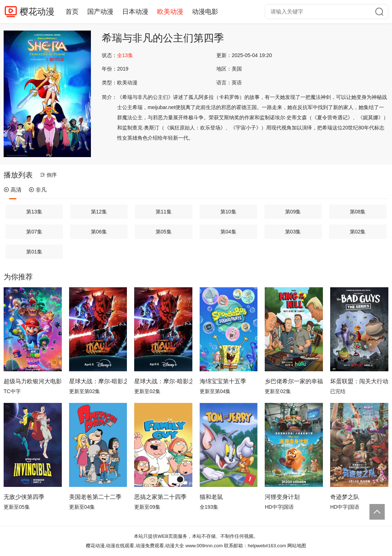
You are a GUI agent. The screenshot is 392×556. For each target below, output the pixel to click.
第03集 (293, 232)
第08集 (358, 212)
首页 (72, 12)
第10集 (228, 212)
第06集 (99, 232)
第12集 (99, 212)
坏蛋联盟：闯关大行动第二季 (359, 381)
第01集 (34, 252)
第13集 (34, 212)
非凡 (38, 190)
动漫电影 (205, 12)
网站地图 (297, 546)
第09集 (293, 212)
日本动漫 (135, 12)
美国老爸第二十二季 (95, 497)
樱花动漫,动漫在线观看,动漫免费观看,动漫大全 (135, 546)
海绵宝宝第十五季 (223, 381)
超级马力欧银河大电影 (33, 381)
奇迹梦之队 (345, 497)
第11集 (164, 212)
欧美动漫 (170, 12)
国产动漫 (100, 12)
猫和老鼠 (211, 497)
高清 (13, 190)
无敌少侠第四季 (24, 497)
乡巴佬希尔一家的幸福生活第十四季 (294, 381)
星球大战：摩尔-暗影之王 (98, 381)
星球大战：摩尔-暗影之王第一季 (163, 381)
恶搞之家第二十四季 (160, 497)
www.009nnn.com (204, 546)
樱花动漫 (37, 11)
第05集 (164, 232)
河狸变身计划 (282, 497)
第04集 (228, 232)
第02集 (358, 232)
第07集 (34, 232)
